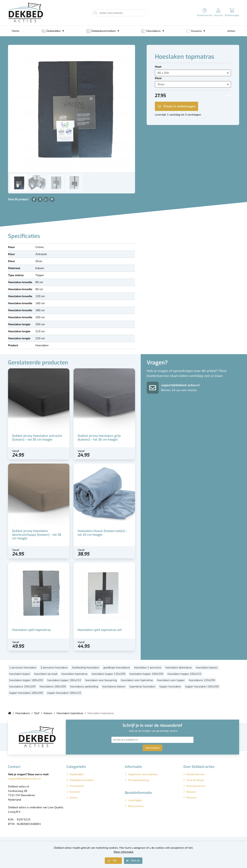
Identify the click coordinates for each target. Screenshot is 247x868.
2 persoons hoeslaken (54, 668)
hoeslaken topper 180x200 (26, 680)
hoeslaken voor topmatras (137, 680)
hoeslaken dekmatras (179, 668)
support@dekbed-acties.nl (180, 385)
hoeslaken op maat (46, 674)
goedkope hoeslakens (117, 668)
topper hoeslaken (170, 687)
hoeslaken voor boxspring (101, 680)
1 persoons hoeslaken (23, 668)
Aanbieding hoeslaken (85, 668)
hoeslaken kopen (20, 674)
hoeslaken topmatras (75, 674)
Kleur (158, 78)
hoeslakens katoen (114, 687)
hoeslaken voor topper (171, 680)
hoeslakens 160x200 (22, 687)
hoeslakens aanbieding (84, 687)
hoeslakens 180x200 (53, 687)
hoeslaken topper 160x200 (146, 674)
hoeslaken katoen (207, 668)
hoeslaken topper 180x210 (64, 680)
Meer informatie (124, 852)
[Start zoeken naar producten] (95, 13)
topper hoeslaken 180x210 (64, 693)
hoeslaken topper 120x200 (109, 674)
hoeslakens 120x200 (202, 680)
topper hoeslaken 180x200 (26, 693)
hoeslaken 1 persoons (148, 668)
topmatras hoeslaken (142, 687)
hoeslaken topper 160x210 (184, 674)
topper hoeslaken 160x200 (202, 687)
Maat (158, 67)
